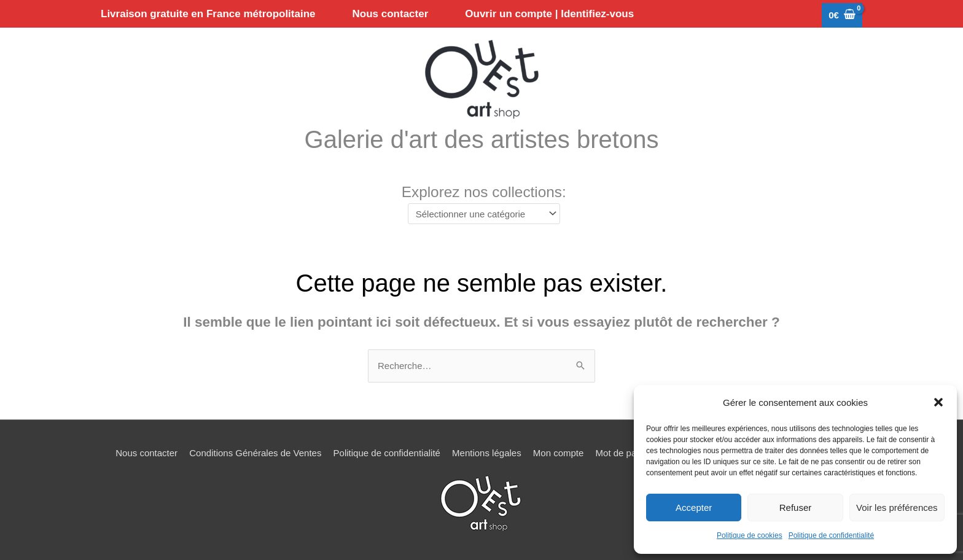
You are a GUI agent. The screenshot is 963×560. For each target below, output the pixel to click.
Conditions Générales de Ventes (255, 453)
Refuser (796, 507)
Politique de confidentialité (831, 535)
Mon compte (559, 453)
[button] (938, 402)
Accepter (694, 507)
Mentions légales (487, 453)
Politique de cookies (750, 535)
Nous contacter (146, 453)
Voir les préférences (897, 507)
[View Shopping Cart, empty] (842, 16)
